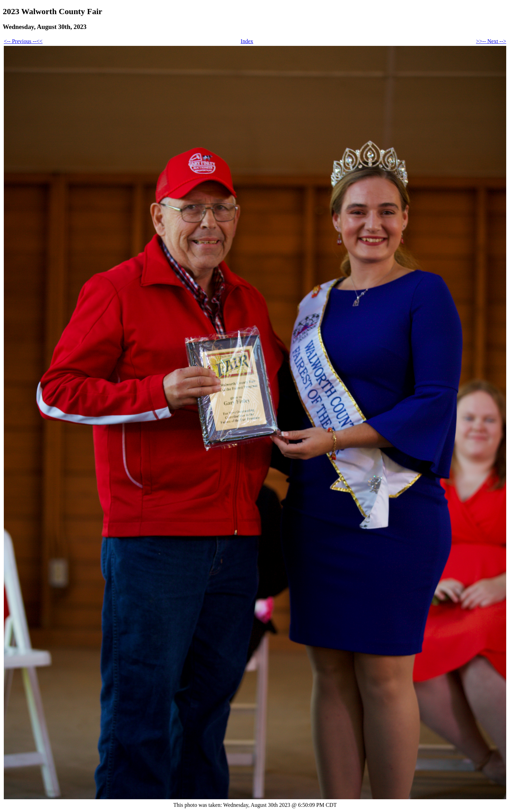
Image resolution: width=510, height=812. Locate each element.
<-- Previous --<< (23, 41)
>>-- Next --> (491, 41)
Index (247, 41)
